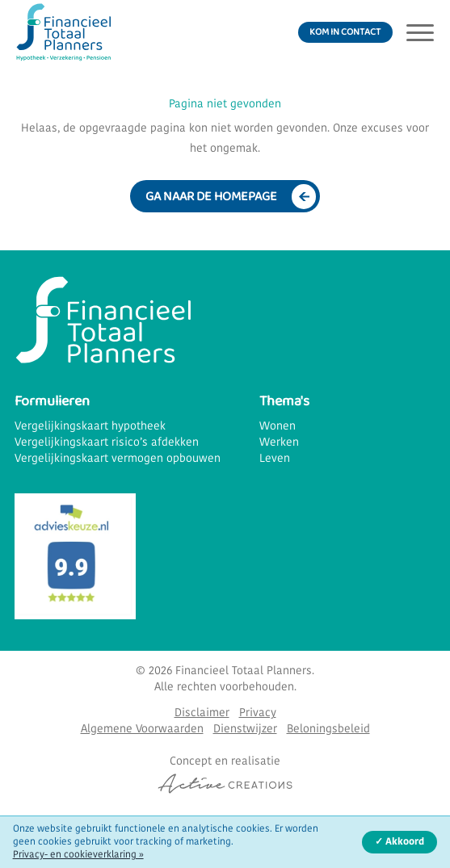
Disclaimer (202, 713)
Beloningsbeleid (328, 730)
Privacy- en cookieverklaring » (78, 855)
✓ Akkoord (400, 842)
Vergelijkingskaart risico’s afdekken (107, 443)
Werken (279, 443)
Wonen (278, 427)
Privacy (258, 713)
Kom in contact (345, 32)
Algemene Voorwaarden (142, 730)
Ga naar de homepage (211, 197)
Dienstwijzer (245, 730)
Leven (275, 459)
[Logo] (63, 32)
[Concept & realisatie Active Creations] (225, 774)
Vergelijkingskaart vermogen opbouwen (118, 459)
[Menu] (420, 33)
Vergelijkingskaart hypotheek (90, 427)
